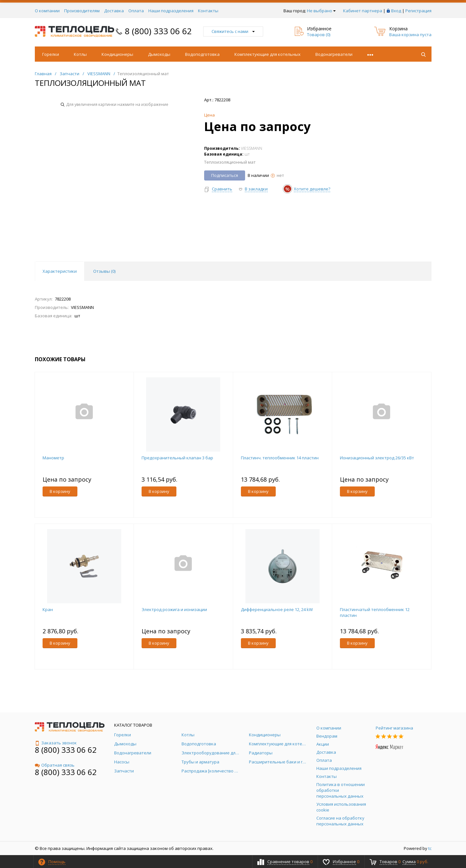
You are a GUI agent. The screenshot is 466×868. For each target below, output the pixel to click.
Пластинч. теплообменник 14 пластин (280, 458)
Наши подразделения (171, 11)
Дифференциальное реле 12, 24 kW (277, 609)
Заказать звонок (56, 743)
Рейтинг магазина (394, 728)
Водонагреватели (334, 54)
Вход (396, 11)
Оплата (136, 11)
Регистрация (418, 11)
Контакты (208, 11)
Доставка (114, 11)
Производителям (82, 11)
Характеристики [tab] (60, 271)
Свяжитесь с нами (233, 31)
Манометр (53, 458)
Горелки (51, 54)
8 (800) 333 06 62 (158, 31)
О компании (47, 11)
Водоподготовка (202, 54)
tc (430, 848)
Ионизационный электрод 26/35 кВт (377, 458)
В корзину (60, 491)
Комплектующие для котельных (268, 54)
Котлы (80, 54)
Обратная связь (55, 765)
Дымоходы (159, 54)
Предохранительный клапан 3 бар (177, 458)
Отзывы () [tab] (104, 271)
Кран (48, 609)
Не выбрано (321, 11)
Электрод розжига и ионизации (174, 609)
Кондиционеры (117, 54)
